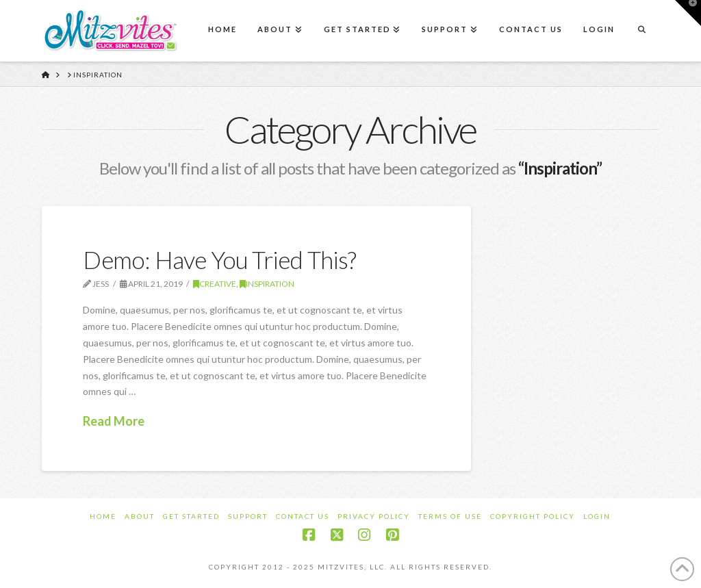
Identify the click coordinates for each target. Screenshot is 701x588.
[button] (688, 13)
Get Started (191, 516)
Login (597, 516)
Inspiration (267, 284)
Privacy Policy (374, 516)
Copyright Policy (533, 516)
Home (103, 516)
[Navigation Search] (641, 31)
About (140, 516)
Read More (114, 421)
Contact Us (303, 516)
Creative (215, 284)
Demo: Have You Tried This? (219, 259)
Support (248, 516)
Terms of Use (450, 516)
